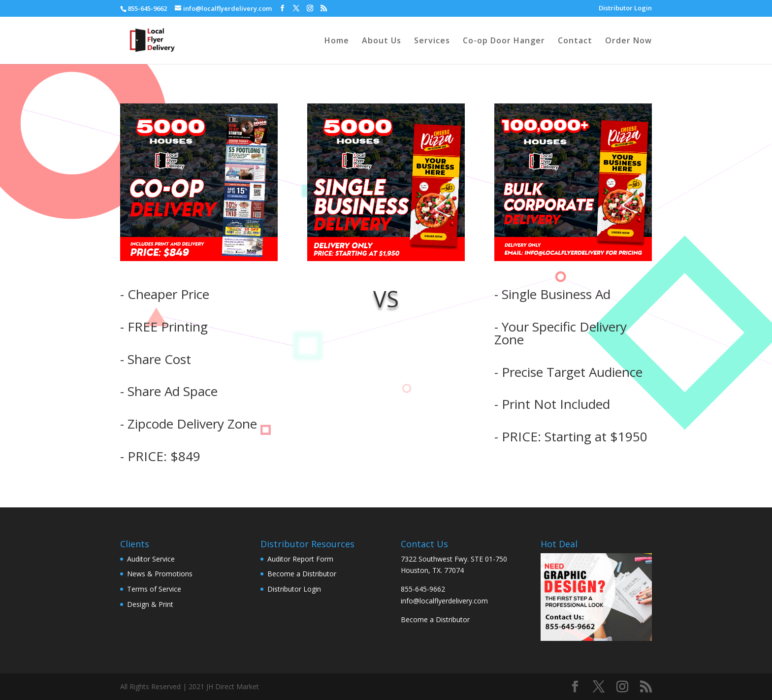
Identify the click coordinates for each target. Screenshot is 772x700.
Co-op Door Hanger (504, 41)
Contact (575, 41)
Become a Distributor (435, 619)
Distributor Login (625, 9)
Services (432, 41)
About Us (382, 41)
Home (337, 41)
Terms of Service (154, 589)
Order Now (628, 41)
